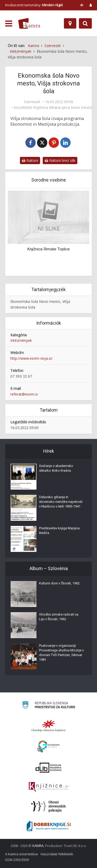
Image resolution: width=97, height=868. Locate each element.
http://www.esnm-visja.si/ (31, 358)
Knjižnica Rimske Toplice (48, 249)
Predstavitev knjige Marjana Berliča (59, 530)
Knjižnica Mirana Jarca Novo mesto (63, 108)
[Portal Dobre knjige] (49, 826)
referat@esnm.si (24, 394)
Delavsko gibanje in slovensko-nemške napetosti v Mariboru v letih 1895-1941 (61, 502)
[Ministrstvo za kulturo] (48, 706)
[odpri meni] (9, 24)
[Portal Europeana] (48, 747)
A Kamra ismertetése (22, 854)
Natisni (30, 160)
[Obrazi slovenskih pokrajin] (48, 806)
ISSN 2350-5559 (17, 860)
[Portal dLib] (49, 767)
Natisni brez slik (60, 160)
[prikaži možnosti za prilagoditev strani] (82, 5)
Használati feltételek (57, 854)
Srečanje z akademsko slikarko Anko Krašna (56, 468)
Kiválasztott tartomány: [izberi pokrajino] (34, 5)
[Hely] (70, 23)
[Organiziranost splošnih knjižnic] (49, 726)
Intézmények (21, 340)
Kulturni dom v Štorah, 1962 (59, 583)
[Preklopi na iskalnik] (85, 23)
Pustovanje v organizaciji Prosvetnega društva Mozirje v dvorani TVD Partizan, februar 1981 (61, 653)
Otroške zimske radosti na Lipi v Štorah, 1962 (59, 617)
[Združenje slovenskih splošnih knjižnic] (48, 787)
